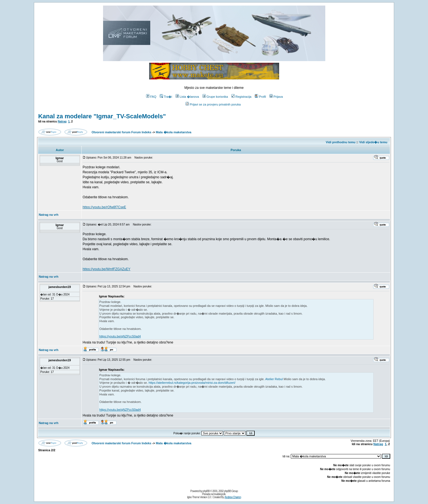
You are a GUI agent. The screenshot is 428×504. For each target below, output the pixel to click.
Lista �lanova (187, 97)
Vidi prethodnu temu (341, 142)
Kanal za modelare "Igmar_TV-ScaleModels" (102, 116)
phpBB (206, 491)
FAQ (151, 97)
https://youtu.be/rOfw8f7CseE (104, 207)
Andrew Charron (233, 497)
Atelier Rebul (274, 379)
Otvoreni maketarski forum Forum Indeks (122, 132)
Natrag (62, 121)
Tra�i (166, 97)
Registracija (241, 97)
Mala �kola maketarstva (174, 132)
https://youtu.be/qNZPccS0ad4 (120, 336)
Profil (260, 97)
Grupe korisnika (215, 97)
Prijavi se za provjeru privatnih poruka (213, 104)
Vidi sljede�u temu (373, 142)
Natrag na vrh (48, 215)
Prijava (276, 97)
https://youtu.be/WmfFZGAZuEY (106, 269)
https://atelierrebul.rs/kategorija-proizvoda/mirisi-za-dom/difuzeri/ (192, 383)
